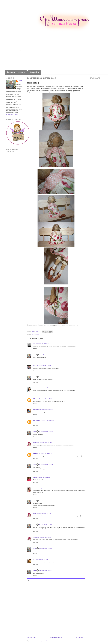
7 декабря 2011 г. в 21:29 (41, 559)
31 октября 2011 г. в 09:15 (46, 432)
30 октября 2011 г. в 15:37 (46, 377)
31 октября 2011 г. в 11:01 (45, 443)
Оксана (35, 477)
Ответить (35, 349)
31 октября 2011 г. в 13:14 (46, 465)
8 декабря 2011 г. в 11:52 (46, 571)
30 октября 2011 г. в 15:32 (44, 366)
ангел (33, 334)
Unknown (35, 399)
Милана (35, 488)
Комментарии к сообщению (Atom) (45, 641)
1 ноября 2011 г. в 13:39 (44, 477)
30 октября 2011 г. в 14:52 (42, 344)
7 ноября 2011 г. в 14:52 (45, 525)
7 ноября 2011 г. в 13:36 (44, 513)
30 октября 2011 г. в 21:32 (46, 410)
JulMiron (35, 443)
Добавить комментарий (35, 580)
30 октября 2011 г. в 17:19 (50, 388)
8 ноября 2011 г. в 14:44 (45, 548)
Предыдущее (80, 637)
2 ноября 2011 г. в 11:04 (45, 501)
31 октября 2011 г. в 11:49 (45, 453)
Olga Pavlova (36, 420)
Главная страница (16, 72)
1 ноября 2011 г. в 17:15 (44, 488)
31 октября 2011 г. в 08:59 (47, 420)
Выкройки (34, 72)
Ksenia (35, 366)
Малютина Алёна (38, 388)
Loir (34, 344)
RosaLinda (36, 410)
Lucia (34, 355)
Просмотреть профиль (12, 114)
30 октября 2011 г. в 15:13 (46, 355)
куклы (37, 334)
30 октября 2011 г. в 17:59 (45, 399)
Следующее (32, 637)
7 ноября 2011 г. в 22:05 (44, 537)
